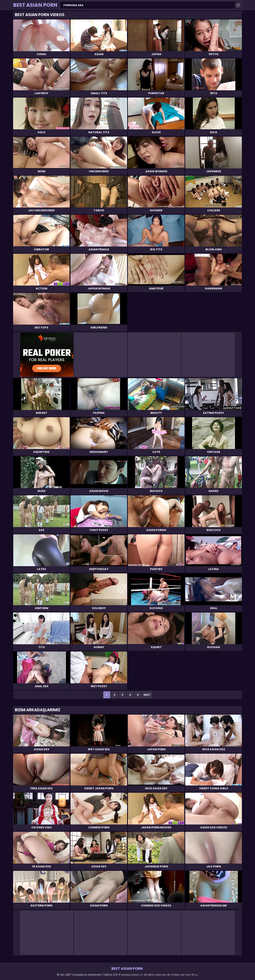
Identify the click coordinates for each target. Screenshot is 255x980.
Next (147, 695)
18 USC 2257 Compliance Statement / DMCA (84, 975)
